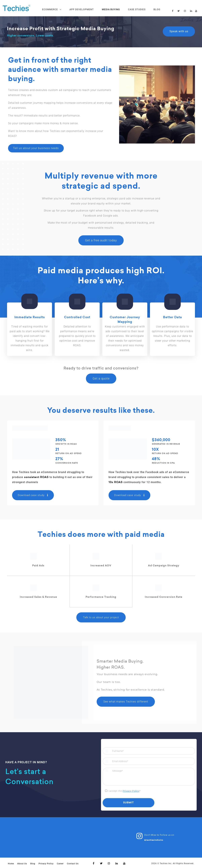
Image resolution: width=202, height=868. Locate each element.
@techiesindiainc (154, 840)
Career (60, 863)
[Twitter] (101, 863)
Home (11, 863)
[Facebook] (94, 863)
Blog (33, 863)
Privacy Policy (131, 791)
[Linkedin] (117, 863)
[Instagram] (109, 863)
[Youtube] (124, 863)
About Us (22, 863)
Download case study (33, 495)
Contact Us (73, 863)
